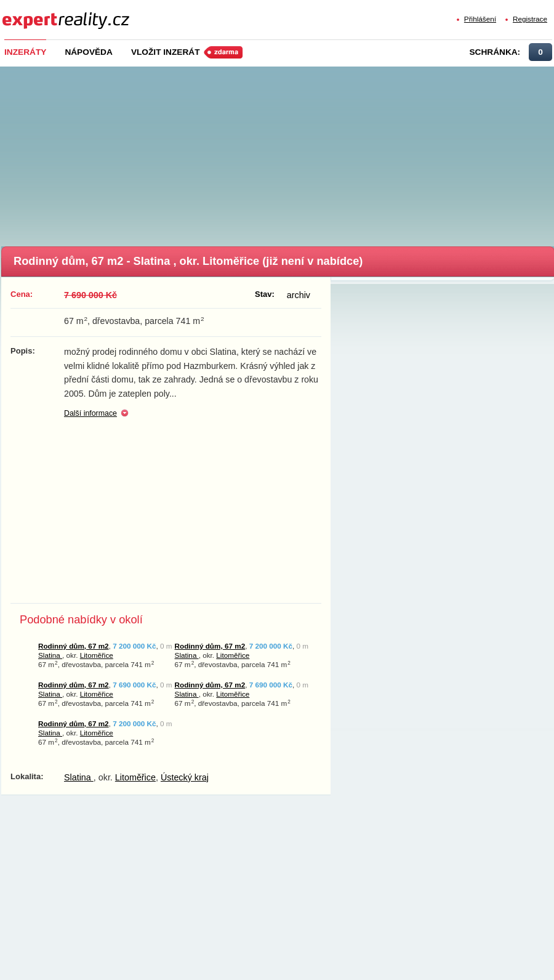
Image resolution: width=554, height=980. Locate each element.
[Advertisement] (279, 153)
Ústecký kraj (185, 777)
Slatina (50, 655)
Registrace (530, 19)
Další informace (90, 413)
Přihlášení (480, 19)
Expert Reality (25, 13)
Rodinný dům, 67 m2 (74, 646)
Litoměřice (97, 655)
